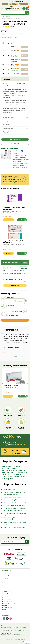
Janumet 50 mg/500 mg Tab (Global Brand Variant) (15, 524)
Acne (3, 467)
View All (25, 263)
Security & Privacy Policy (8, 594)
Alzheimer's (9, 467)
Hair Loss (10, 475)
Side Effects (6, 125)
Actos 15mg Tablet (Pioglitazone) (12, 497)
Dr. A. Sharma (16, 151)
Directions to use (8, 128)
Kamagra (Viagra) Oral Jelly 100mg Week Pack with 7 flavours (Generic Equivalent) (15, 510)
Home (3, 16)
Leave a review (15, 286)
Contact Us (5, 587)
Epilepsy (13, 473)
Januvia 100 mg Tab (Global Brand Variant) (15, 527)
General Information (9, 117)
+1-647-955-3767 (17, 1)
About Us (5, 573)
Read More (23, 631)
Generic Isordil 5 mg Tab (10, 385)
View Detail (8, 220)
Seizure (11, 479)
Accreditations (6, 579)
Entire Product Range (7, 577)
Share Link (15, 144)
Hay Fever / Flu (18, 475)
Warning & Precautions (10, 121)
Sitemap (4, 610)
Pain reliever (24, 477)
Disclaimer (5, 606)
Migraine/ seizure (15, 477)
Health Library (6, 575)
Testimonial (5, 585)
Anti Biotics (8, 16)
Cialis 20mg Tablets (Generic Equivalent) (14, 506)
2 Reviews (12, 26)
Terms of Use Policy (7, 598)
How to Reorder (6, 581)
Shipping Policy (6, 596)
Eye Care (4, 475)
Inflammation (5, 477)
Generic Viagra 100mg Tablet (11, 500)
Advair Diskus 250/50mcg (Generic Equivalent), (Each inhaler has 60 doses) (16, 493)
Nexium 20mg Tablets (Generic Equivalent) (15, 503)
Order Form (14, 320)
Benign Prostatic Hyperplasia (9, 471)
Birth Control (22, 471)
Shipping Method (8, 132)
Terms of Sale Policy (7, 600)
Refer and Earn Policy (7, 608)
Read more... (17, 183)
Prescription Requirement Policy (10, 604)
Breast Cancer (6, 473)
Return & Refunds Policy (8, 602)
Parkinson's (5, 479)
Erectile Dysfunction (22, 473)
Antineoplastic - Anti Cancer (9, 469)
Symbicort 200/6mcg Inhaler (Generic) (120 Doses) (15, 514)
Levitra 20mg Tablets (9, 490)
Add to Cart (25, 47)
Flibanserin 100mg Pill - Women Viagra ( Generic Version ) (14, 519)
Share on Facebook (15, 139)
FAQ (3, 583)
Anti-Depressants (18, 467)
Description (6, 79)
